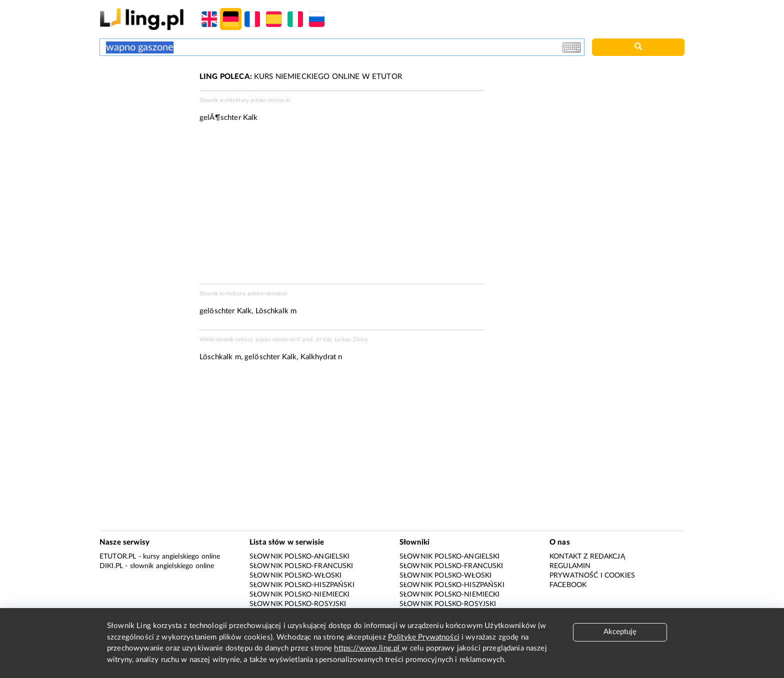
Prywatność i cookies (592, 576)
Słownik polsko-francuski (301, 566)
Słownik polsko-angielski (300, 557)
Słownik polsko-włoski (295, 576)
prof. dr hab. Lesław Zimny (335, 339)
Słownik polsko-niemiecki (300, 595)
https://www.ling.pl (368, 648)
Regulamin (570, 566)
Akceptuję (620, 632)
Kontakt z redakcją (587, 557)
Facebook (568, 585)
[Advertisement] (144, 109)
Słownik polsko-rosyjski (298, 604)
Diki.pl (111, 566)
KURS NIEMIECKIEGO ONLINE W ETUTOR (301, 77)
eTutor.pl (118, 557)
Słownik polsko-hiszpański (302, 585)
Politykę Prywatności (424, 637)
